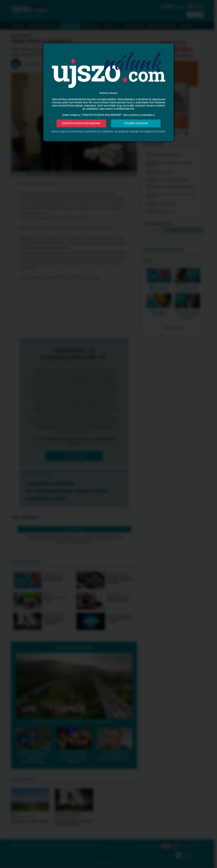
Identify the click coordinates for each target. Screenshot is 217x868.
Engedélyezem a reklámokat (81, 123)
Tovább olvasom (136, 123)
